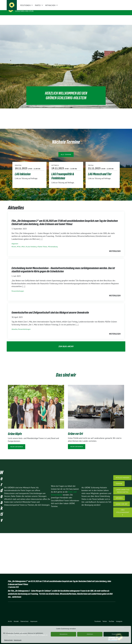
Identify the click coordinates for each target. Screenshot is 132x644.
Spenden (119, 495)
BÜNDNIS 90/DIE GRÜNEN (28, 8)
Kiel (24, 243)
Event (14, 243)
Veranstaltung (53, 243)
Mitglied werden (122, 474)
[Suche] (118, 2)
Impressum (18, 640)
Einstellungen (116, 634)
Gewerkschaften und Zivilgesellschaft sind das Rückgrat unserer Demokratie (50, 309)
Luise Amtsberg (32, 243)
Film (19, 243)
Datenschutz (8, 640)
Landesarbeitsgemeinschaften (123, 488)
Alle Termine (66, 151)
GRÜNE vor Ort (122, 501)
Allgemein (15, 241)
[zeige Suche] (120, 2)
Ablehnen (90, 634)
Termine (119, 480)
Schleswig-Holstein (24, 11)
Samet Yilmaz (43, 243)
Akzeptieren (64, 634)
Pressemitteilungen (18, 288)
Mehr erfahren (17, 444)
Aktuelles (15, 326)
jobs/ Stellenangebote (123, 509)
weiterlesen (115, 248)
